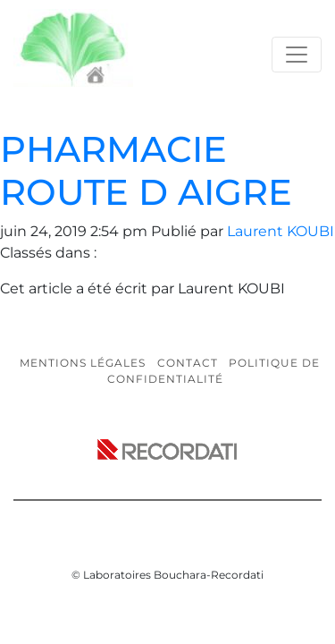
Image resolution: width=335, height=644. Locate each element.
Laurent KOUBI (281, 231)
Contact (188, 363)
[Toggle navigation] (297, 55)
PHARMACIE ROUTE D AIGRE (146, 170)
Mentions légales (83, 363)
